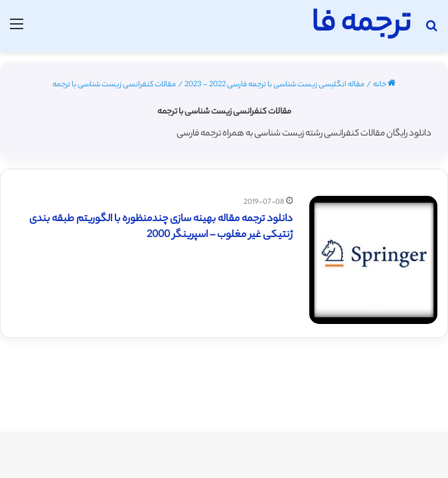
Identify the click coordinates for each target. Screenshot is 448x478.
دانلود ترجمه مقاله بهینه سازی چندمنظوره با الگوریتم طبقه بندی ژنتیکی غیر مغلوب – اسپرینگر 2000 (161, 227)
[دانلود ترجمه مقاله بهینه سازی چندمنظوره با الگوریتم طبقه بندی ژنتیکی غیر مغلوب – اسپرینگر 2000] (373, 260)
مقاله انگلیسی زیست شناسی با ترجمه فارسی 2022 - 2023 (274, 85)
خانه (384, 85)
